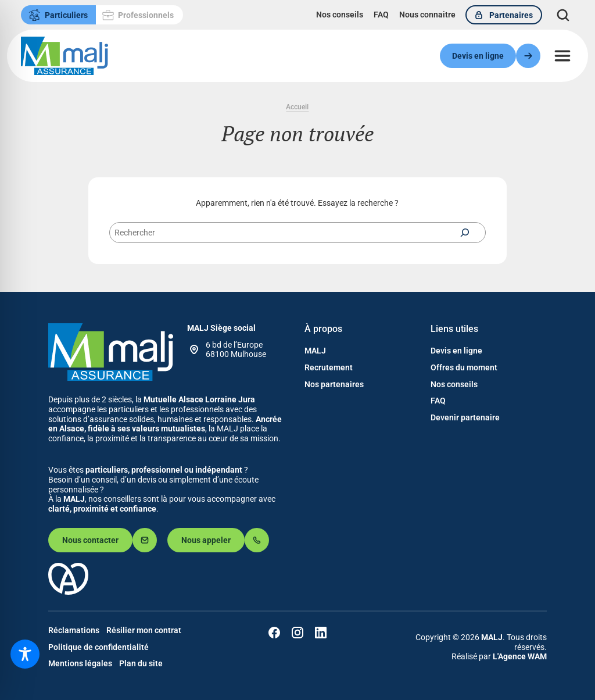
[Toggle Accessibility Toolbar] (25, 654)
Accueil (297, 107)
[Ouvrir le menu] (562, 56)
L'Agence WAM (520, 656)
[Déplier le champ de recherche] (563, 15)
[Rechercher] (465, 233)
